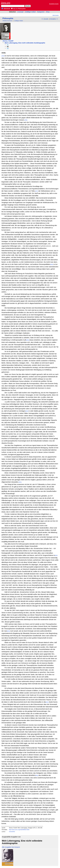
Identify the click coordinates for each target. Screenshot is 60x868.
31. (8, 45)
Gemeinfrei (12, 832)
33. (8, 48)
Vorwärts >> (54, 19)
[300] (27, 411)
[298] (52, 264)
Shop (48, 12)
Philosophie (8, 18)
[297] (37, 191)
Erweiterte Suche (54, 4)
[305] (37, 775)
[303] (8, 631)
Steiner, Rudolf (8, 41)
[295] (3, 56)
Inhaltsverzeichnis (7, 21)
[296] (26, 120)
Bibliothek (6, 9)
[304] (47, 702)
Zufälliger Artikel (30, 12)
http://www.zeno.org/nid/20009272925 (19, 830)
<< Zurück (45, 19)
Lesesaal (20, 12)
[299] (27, 340)
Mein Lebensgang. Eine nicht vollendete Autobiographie (25, 43)
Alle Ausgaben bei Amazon (11, 847)
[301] (20, 482)
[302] (56, 555)
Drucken (56, 15)
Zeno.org (6, 3)
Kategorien (41, 12)
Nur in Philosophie (18, 9)
